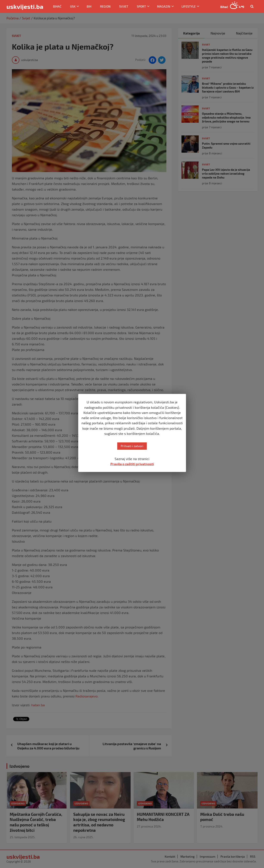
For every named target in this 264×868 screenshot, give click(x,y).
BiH (89, 6)
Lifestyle (189, 6)
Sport (141, 6)
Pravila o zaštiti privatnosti (132, 464)
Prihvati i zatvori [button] (132, 446)
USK (73, 6)
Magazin (164, 6)
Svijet (124, 6)
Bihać (57, 6)
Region (105, 6)
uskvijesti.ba (25, 6)
